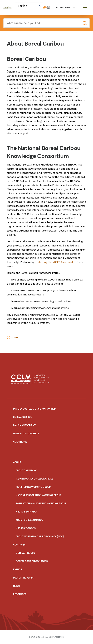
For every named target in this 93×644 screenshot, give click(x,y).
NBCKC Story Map (26, 512)
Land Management (24, 425)
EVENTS (18, 569)
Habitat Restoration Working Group (38, 495)
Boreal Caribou (23, 417)
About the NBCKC (26, 470)
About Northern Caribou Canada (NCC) (40, 536)
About (17, 462)
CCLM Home (20, 442)
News (16, 586)
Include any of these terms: (4, 19)
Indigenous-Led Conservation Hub (34, 409)
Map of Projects (23, 578)
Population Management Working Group (41, 503)
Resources (20, 594)
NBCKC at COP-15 (26, 528)
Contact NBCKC (25, 553)
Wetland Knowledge (26, 434)
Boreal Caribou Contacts (32, 561)
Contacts (19, 545)
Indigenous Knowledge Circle (34, 479)
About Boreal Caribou (29, 520)
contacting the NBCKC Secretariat (54, 262)
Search (85, 23)
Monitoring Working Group (33, 487)
